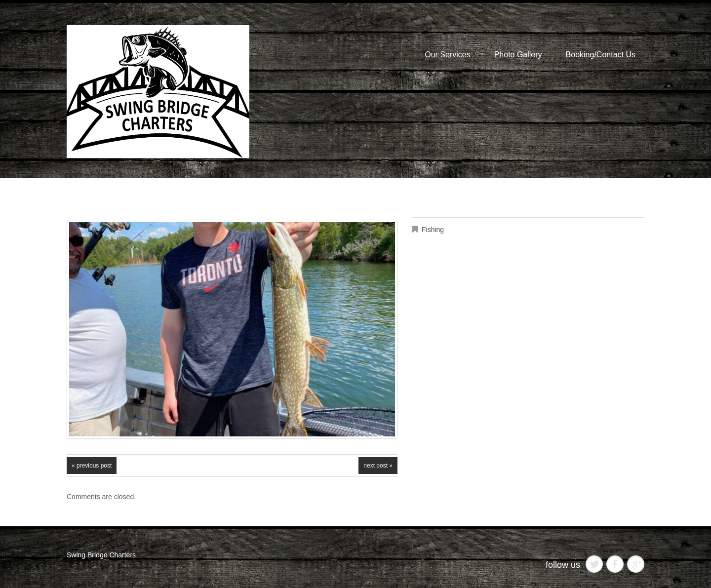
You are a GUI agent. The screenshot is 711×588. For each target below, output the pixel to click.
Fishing (433, 230)
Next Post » (378, 466)
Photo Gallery (518, 55)
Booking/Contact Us (601, 55)
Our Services (447, 55)
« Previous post (92, 466)
